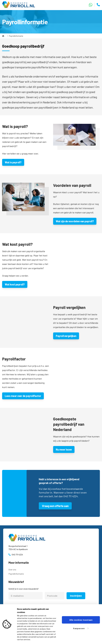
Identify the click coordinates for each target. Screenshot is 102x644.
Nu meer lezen (64, 449)
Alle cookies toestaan (81, 620)
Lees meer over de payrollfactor (23, 396)
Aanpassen (81, 628)
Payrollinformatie (16, 36)
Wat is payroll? (13, 162)
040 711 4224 (17, 554)
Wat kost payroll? (15, 284)
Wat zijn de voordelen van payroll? (75, 221)
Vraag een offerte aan (55, 506)
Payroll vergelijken (66, 336)
